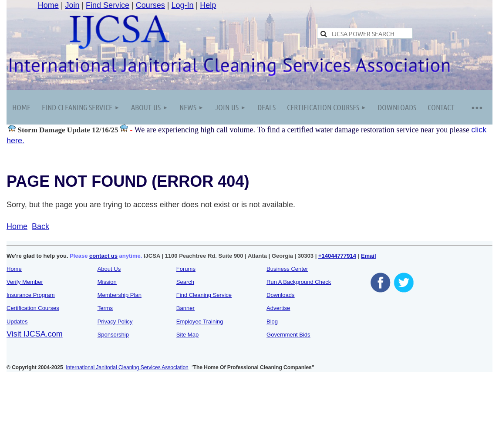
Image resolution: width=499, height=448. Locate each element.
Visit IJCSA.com (35, 334)
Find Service (108, 5)
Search (185, 282)
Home (48, 5)
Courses (150, 5)
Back (40, 226)
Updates (17, 322)
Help (208, 5)
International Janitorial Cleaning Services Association (127, 367)
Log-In (183, 5)
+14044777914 (337, 256)
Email (369, 256)
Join (72, 5)
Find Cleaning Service (204, 295)
